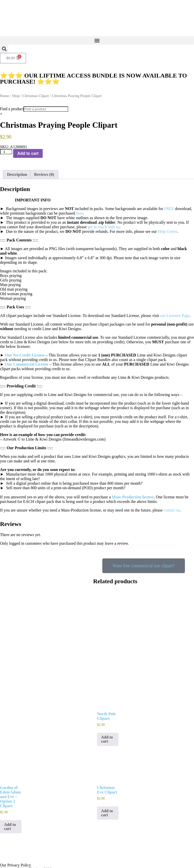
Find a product (12, 109)
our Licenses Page (175, 316)
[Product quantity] (6, 152)
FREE (169, 209)
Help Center (168, 231)
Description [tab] (17, 174)
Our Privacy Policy (16, 845)
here (80, 213)
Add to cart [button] (107, 719)
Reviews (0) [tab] (44, 174)
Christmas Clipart (36, 96)
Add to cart (28, 153)
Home (5, 96)
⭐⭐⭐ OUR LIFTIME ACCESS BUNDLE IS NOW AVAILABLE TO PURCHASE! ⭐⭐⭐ (93, 79)
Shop (16, 96)
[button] (97, 40)
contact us (172, 510)
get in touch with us (104, 227)
